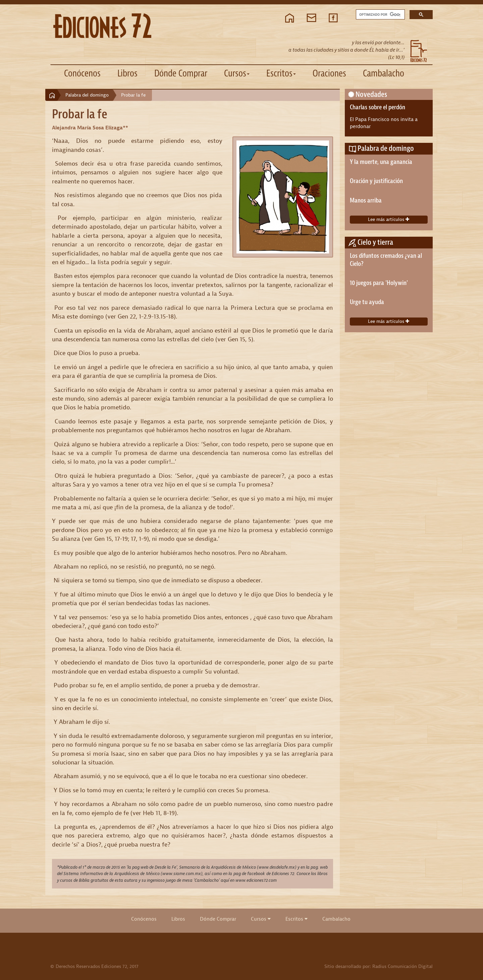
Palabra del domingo (87, 95)
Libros (127, 73)
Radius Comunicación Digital (402, 966)
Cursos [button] (237, 73)
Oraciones (329, 73)
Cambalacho (384, 73)
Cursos (261, 919)
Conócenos (82, 73)
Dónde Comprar (181, 73)
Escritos (297, 919)
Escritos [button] (281, 73)
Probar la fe (133, 95)
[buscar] (380, 15)
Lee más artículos (389, 219)
